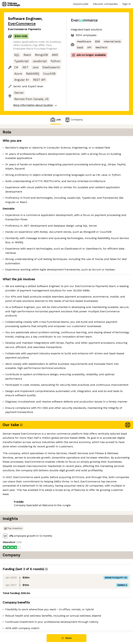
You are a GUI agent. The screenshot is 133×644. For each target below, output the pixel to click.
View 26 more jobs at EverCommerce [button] (31, 618)
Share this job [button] (17, 612)
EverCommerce (22, 24)
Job (56, 120)
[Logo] (11, 4)
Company (74, 120)
